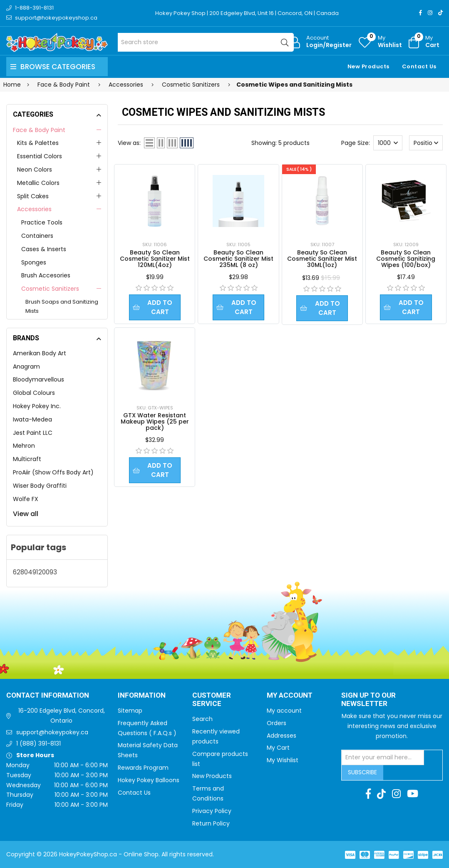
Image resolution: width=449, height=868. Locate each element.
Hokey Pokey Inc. (37, 406)
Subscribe (362, 772)
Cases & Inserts (44, 249)
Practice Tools (42, 222)
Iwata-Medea (32, 419)
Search (202, 719)
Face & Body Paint (39, 130)
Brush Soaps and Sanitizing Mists (62, 306)
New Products (368, 66)
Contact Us (419, 66)
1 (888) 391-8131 (38, 743)
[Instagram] (430, 13)
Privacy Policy (212, 811)
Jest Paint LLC (33, 433)
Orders (277, 723)
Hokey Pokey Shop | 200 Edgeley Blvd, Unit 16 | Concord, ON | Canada (247, 13)
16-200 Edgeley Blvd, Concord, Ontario (62, 716)
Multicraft (27, 459)
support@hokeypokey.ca (52, 732)
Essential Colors (40, 156)
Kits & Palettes (38, 143)
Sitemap (130, 711)
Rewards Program (143, 768)
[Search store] (206, 42)
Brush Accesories (46, 275)
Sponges (34, 262)
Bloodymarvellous (38, 379)
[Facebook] (420, 13)
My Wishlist (283, 760)
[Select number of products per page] (388, 143)
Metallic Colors (38, 183)
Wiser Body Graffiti (40, 486)
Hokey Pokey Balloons (149, 780)
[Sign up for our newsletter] (383, 758)
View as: (129, 143)
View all (26, 514)
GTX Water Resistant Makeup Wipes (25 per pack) (155, 422)
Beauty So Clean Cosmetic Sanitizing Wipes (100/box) (406, 259)
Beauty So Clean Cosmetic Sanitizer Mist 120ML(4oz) (155, 259)
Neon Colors (35, 170)
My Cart (278, 748)
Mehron (24, 446)
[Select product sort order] (426, 143)
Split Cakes (33, 196)
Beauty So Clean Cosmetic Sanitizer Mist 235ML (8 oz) (238, 259)
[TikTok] (440, 13)
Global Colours (34, 393)
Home (12, 85)
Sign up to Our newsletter (368, 700)
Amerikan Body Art (40, 353)
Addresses (282, 736)
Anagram (26, 367)
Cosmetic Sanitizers (50, 289)
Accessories (34, 209)
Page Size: (356, 143)
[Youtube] (413, 794)
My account (284, 711)
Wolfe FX (26, 499)
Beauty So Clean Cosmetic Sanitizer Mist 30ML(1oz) (322, 259)
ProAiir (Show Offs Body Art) (53, 472)
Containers (37, 236)
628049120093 (35, 572)
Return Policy (211, 823)
